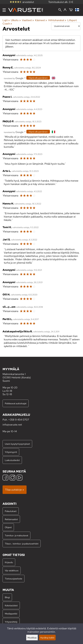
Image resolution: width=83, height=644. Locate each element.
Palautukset (11, 511)
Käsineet (41, 20)
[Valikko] (4, 10)
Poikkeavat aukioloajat (16, 403)
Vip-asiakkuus (12, 570)
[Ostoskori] (71, 10)
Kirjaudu (9, 562)
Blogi (7, 597)
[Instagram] (12, 478)
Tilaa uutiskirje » (15, 490)
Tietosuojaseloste (14, 579)
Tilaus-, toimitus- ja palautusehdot (22, 544)
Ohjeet (8, 527)
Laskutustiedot (12, 460)
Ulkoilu (16, 20)
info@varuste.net (12, 425)
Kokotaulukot (11, 605)
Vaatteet (28, 20)
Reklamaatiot (11, 519)
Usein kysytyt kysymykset (17, 444)
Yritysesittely (11, 622)
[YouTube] (20, 478)
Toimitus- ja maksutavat (16, 535)
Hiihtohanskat (57, 20)
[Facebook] (5, 478)
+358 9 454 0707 (19, 420)
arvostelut (22, 2)
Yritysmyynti (11, 452)
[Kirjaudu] (65, 10)
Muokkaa (32, 638)
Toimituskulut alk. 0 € (61, 2)
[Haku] (60, 10)
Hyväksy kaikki (47, 638)
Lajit (6, 20)
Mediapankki (11, 614)
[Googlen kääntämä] (14, 78)
